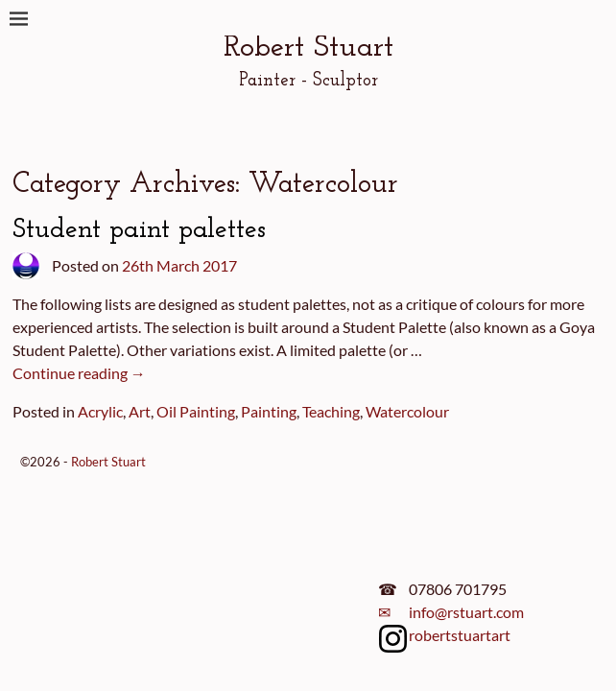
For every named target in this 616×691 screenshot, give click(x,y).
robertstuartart (460, 635)
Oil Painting (196, 411)
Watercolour (407, 411)
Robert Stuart (308, 48)
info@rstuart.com (466, 612)
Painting (269, 411)
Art (140, 411)
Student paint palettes (139, 230)
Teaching (331, 411)
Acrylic (100, 411)
